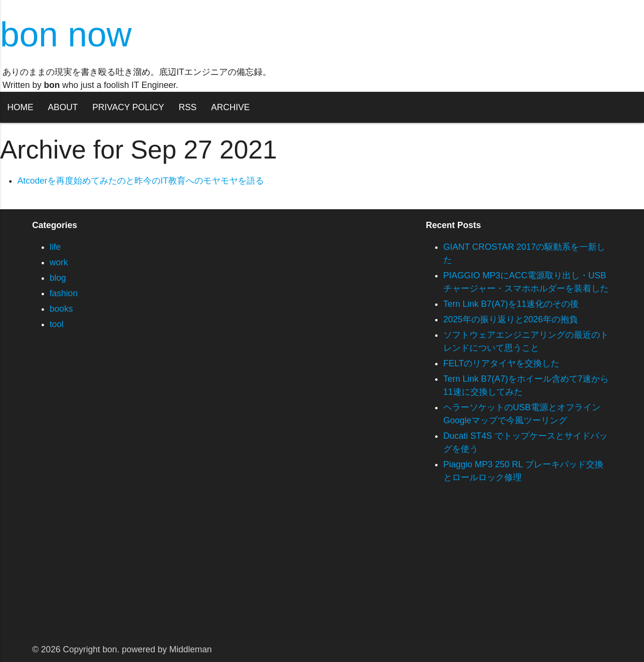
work (59, 262)
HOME (20, 107)
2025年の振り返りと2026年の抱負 (511, 319)
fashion (64, 293)
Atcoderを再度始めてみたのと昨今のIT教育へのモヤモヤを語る (141, 181)
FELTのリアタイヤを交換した (502, 363)
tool (57, 324)
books (61, 309)
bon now (66, 34)
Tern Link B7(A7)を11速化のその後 (511, 304)
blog (58, 278)
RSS (187, 107)
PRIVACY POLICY (128, 107)
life (55, 247)
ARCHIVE (230, 107)
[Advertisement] (290, 570)
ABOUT (63, 107)
